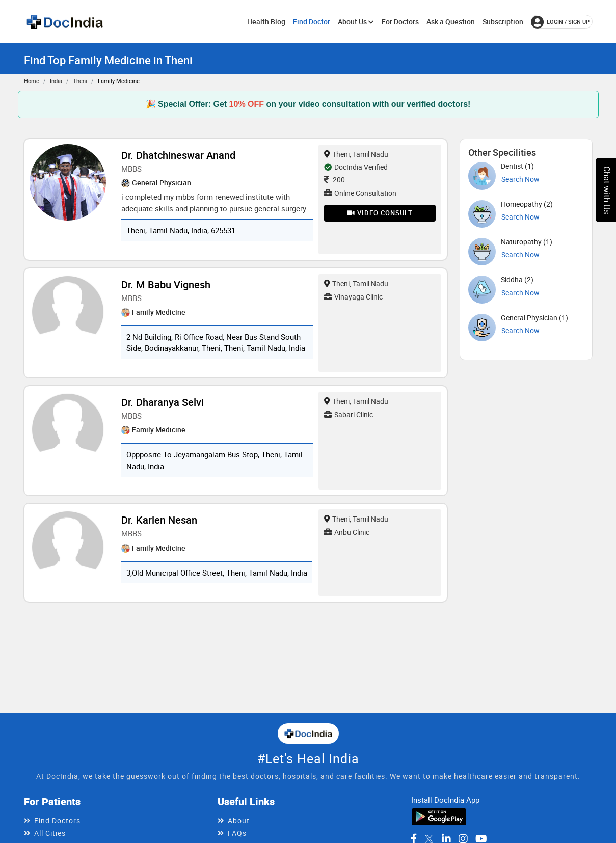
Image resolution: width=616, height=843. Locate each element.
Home (32, 81)
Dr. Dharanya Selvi (163, 402)
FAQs (237, 833)
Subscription (503, 22)
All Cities (50, 833)
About (239, 820)
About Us (356, 22)
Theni (80, 81)
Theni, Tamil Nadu (356, 154)
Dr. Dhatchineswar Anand (178, 155)
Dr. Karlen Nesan (159, 520)
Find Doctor (312, 22)
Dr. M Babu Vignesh (166, 284)
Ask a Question (451, 22)
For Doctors (400, 22)
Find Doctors (57, 820)
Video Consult (380, 213)
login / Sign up (560, 22)
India (56, 81)
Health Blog (266, 22)
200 (334, 180)
